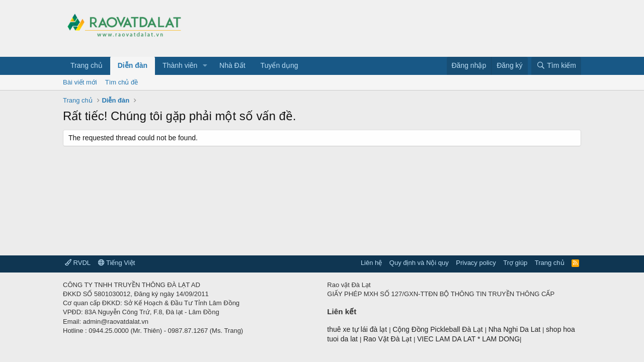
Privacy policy (476, 263)
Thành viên (180, 65)
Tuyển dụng (279, 65)
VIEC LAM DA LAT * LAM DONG (468, 339)
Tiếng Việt (117, 263)
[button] (205, 66)
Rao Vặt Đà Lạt (388, 339)
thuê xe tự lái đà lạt (358, 329)
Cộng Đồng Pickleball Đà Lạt (439, 329)
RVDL (78, 263)
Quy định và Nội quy (419, 263)
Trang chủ (87, 65)
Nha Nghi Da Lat (515, 329)
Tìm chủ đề (122, 82)
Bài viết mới (80, 82)
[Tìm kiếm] (556, 66)
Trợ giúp (515, 263)
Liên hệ (371, 263)
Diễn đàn (133, 65)
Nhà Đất (232, 65)
